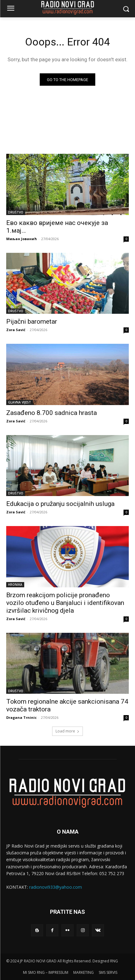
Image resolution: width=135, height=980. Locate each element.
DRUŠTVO (16, 212)
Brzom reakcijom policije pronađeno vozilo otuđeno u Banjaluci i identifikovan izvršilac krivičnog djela (65, 603)
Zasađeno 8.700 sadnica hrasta (52, 413)
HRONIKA (15, 585)
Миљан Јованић (22, 239)
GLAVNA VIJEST (20, 402)
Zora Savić (16, 330)
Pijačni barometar (32, 322)
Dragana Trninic (21, 717)
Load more (67, 731)
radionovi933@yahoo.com (56, 887)
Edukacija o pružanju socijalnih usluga (60, 504)
